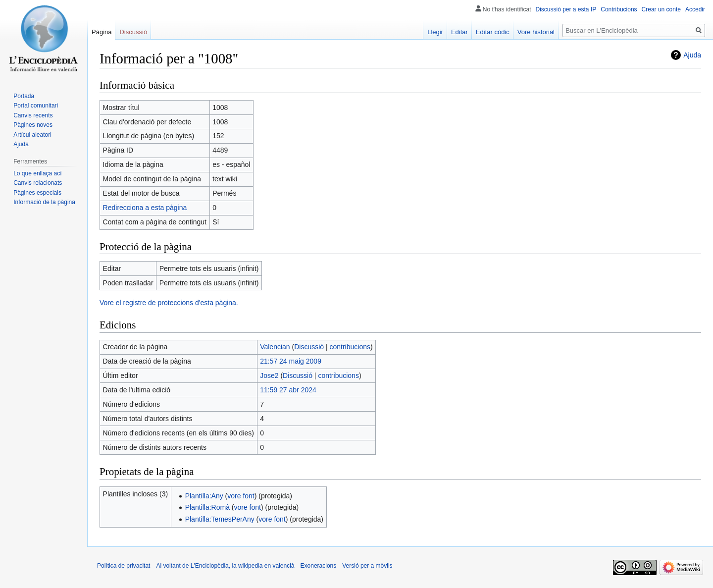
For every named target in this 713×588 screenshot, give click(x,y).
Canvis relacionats (38, 183)
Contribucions (619, 9)
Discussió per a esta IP (566, 9)
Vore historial (536, 32)
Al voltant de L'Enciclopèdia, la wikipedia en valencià (225, 566)
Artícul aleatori (32, 135)
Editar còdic (493, 32)
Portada (24, 96)
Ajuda (692, 55)
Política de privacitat (124, 566)
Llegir (435, 32)
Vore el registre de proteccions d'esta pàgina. (169, 303)
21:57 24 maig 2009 (291, 361)
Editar (459, 32)
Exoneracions (319, 566)
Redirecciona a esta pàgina (145, 208)
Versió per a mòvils (367, 566)
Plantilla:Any (204, 496)
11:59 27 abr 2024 (288, 390)
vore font (241, 496)
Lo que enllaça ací (37, 173)
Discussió (309, 347)
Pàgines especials (37, 193)
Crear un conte (661, 9)
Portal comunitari (36, 106)
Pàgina (102, 32)
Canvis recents (33, 115)
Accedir (695, 9)
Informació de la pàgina (44, 202)
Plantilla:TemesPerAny (220, 519)
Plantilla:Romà (207, 507)
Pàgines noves (33, 125)
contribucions (350, 347)
